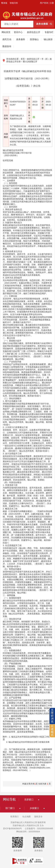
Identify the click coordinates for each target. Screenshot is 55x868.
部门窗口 (10, 808)
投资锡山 (34, 39)
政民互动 (7, 39)
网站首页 (6, 32)
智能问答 (14, 3)
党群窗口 (29, 800)
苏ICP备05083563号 (12, 828)
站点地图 (27, 817)
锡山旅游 (48, 39)
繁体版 (4, 3)
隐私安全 (38, 817)
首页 (23, 59)
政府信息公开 (34, 32)
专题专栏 (49, 32)
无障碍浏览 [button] (52, 716)
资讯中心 (18, 32)
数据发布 (7, 46)
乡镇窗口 (34, 808)
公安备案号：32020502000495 (39, 828)
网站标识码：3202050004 (28, 832)
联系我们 (15, 817)
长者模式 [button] (52, 731)
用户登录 (44, 3)
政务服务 (21, 39)
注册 (52, 3)
